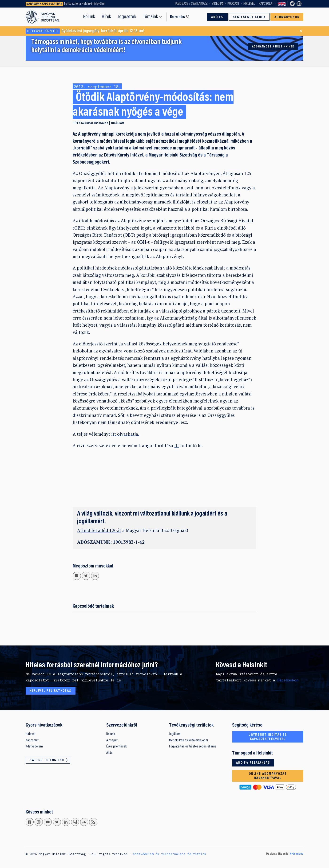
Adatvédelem (34, 747)
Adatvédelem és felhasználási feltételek (170, 854)
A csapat (112, 740)
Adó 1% (217, 17)
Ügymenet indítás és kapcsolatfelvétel (268, 737)
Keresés (178, 17)
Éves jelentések (117, 747)
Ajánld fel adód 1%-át (99, 530)
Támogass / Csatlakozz (191, 4)
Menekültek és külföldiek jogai (188, 740)
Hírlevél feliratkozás (50, 691)
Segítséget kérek (249, 17)
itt (177, 445)
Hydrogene (297, 854)
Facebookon (288, 680)
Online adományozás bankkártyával (268, 776)
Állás (109, 753)
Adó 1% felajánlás (253, 763)
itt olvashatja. (125, 434)
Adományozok (287, 17)
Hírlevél (249, 4)
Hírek (107, 17)
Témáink (151, 17)
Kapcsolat (266, 4)
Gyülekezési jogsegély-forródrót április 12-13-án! (85, 31)
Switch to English (282, 4)
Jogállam (117, 123)
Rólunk (89, 17)
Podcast (233, 4)
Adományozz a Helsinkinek (273, 47)
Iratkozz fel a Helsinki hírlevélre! (85, 4)
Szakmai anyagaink (95, 123)
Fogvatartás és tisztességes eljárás (193, 747)
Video (216, 4)
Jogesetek (127, 17)
